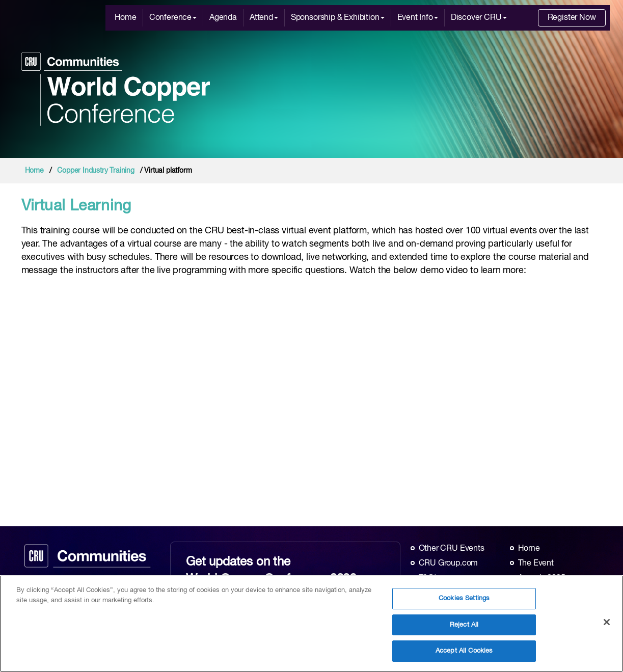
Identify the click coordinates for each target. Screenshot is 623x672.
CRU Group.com (449, 563)
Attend (264, 18)
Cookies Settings (464, 598)
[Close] (607, 622)
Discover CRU (479, 18)
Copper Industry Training (96, 171)
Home (126, 18)
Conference (173, 18)
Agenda (223, 18)
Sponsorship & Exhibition (338, 18)
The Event (536, 563)
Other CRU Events (452, 549)
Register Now (572, 18)
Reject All (464, 625)
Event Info (418, 18)
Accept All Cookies (464, 651)
